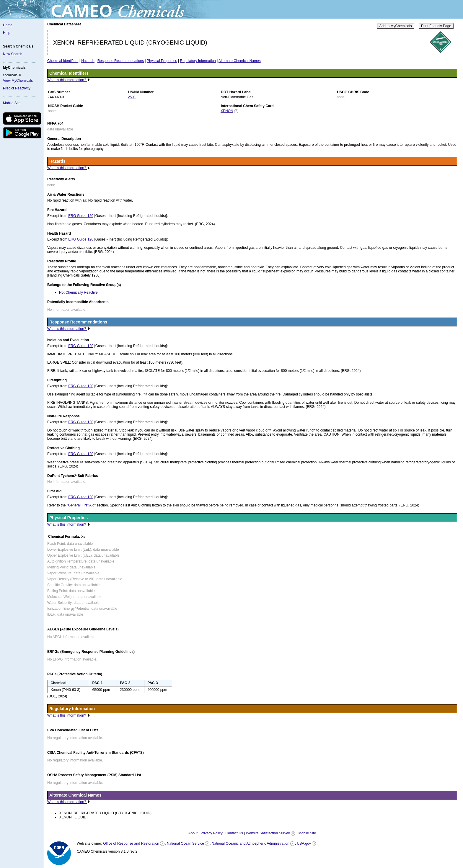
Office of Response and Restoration (131, 844)
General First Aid (81, 505)
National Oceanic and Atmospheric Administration (251, 844)
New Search (13, 54)
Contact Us (234, 833)
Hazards (88, 61)
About (193, 833)
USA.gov (304, 844)
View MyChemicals (18, 81)
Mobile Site (12, 103)
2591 (132, 97)
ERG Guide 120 (81, 216)
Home (8, 25)
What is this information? (67, 80)
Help (7, 33)
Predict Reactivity (17, 88)
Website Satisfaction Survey (268, 833)
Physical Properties (162, 61)
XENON (227, 111)
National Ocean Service (185, 844)
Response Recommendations (121, 61)
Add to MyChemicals (396, 26)
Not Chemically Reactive (78, 292)
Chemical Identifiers (63, 61)
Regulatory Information (198, 61)
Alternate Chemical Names (240, 61)
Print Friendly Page (436, 26)
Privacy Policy (212, 833)
